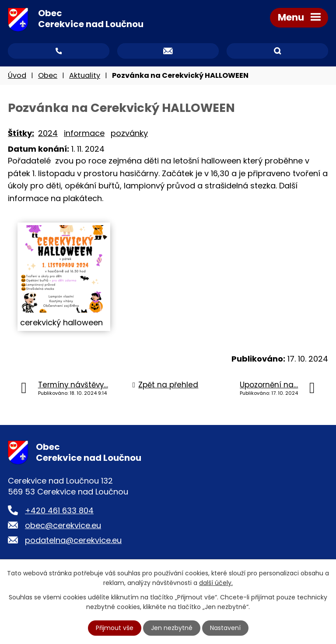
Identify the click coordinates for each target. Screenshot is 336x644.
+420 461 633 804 (59, 510)
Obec (48, 75)
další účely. (216, 583)
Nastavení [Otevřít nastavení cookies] (225, 628)
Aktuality (85, 75)
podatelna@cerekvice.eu (73, 540)
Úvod (17, 75)
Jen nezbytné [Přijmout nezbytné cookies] (172, 628)
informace (84, 133)
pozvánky (129, 133)
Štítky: (21, 133)
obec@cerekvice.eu (63, 525)
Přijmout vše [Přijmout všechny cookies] (115, 628)
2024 (48, 133)
